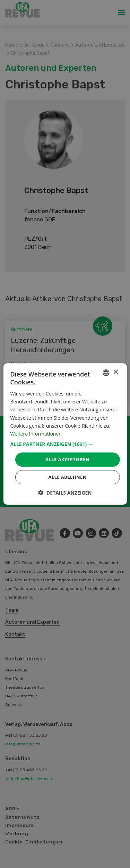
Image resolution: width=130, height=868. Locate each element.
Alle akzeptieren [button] (67, 459)
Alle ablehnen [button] (67, 477)
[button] (65, 444)
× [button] (116, 372)
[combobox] (106, 373)
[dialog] (65, 434)
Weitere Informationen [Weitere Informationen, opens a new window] (36, 434)
